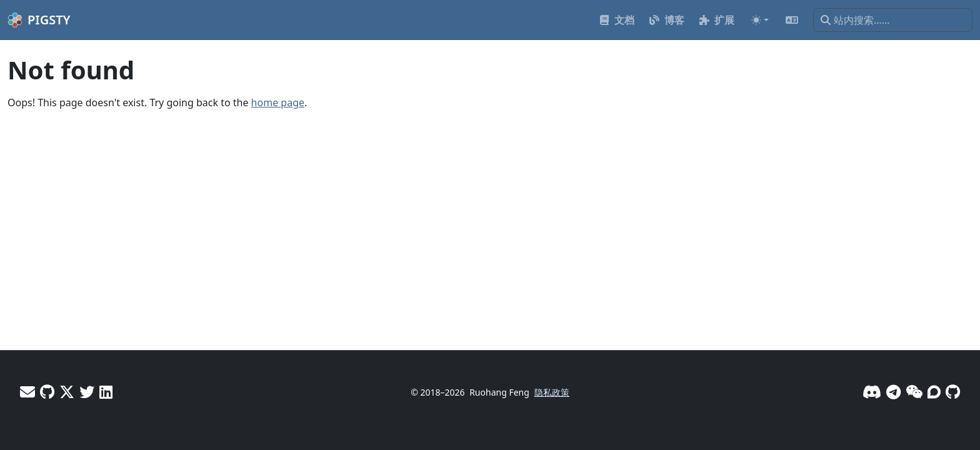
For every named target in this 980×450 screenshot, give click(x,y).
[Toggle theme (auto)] (760, 20)
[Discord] (872, 392)
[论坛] (934, 392)
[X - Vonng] (67, 392)
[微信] (914, 392)
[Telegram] (893, 392)
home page (278, 102)
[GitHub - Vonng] (47, 392)
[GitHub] (953, 392)
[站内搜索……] (893, 20)
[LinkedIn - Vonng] (106, 392)
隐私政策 (552, 392)
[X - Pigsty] (87, 392)
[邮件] (27, 392)
